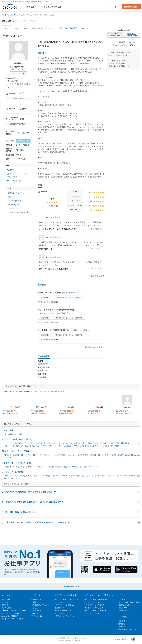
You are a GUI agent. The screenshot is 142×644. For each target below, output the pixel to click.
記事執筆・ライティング (16, 193)
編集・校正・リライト (85, 476)
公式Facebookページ (126, 605)
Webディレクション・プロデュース (85, 467)
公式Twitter (123, 608)
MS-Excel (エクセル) (15, 201)
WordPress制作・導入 (39, 443)
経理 (9, 197)
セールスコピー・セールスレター (107, 476)
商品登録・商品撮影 (12, 455)
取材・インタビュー (37, 467)
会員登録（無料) (131, 7)
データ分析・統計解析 (54, 467)
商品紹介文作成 (124, 455)
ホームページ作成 (11, 443)
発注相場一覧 (59, 608)
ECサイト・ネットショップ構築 (16, 451)
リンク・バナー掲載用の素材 (129, 602)
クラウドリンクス (61, 602)
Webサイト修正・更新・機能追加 (115, 443)
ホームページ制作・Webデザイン (16, 439)
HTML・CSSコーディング (92, 443)
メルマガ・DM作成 (128, 476)
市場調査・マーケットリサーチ (16, 467)
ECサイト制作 (26, 455)
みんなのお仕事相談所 (10, 616)
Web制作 (43, 15)
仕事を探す (31, 7)
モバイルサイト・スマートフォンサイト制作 (46, 446)
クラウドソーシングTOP (10, 15)
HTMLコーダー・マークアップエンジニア (18, 176)
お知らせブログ (37, 613)
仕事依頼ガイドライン (40, 605)
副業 (111, 66)
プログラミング (13, 209)
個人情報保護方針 (121, 639)
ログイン (115, 7)
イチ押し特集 (6, 608)
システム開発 (7, 430)
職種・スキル (37, 28)
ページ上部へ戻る (71, 587)
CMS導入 (24, 446)
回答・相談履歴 (71, 28)
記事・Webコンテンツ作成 (57, 476)
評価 (16, 28)
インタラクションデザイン (91, 446)
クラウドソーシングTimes (64, 605)
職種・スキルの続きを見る (20, 212)
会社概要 (122, 621)
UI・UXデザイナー (15, 181)
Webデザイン (24, 443)
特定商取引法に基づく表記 (128, 629)
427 (24, 74)
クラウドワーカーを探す (52, 7)
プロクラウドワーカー (43, 391)
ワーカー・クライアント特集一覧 (14, 611)
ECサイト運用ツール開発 (107, 455)
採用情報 (122, 624)
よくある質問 (36, 611)
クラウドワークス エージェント (66, 600)
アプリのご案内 (37, 616)
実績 (26, 28)
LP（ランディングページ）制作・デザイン (65, 443)
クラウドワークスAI (92, 613)
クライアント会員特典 (63, 611)
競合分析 (67, 467)
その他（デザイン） (73, 293)
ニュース (122, 600)
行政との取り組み (125, 611)
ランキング (84, 28)
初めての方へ (36, 600)
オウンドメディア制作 (111, 446)
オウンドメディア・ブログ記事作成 (55, 313)
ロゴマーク (113, 55)
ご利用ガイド (36, 602)
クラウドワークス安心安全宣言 (96, 600)
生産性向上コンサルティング (65, 616)
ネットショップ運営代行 (57, 455)
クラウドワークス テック (94, 608)
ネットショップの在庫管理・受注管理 (82, 455)
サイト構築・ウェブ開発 (78, 330)
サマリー (7, 28)
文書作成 (72, 476)
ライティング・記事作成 (12, 472)
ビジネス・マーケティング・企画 (16, 463)
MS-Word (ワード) (14, 205)
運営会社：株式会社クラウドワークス (71, 640)
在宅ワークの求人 (116, 63)
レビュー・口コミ (39, 476)
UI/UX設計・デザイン (72, 446)
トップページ (6, 600)
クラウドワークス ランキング (12, 619)
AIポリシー (35, 608)
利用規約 (122, 627)
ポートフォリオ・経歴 (54, 28)
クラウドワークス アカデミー (95, 611)
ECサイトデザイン (40, 455)
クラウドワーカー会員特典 (94, 605)
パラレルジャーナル (92, 602)
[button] (18, 74)
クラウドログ (59, 613)
